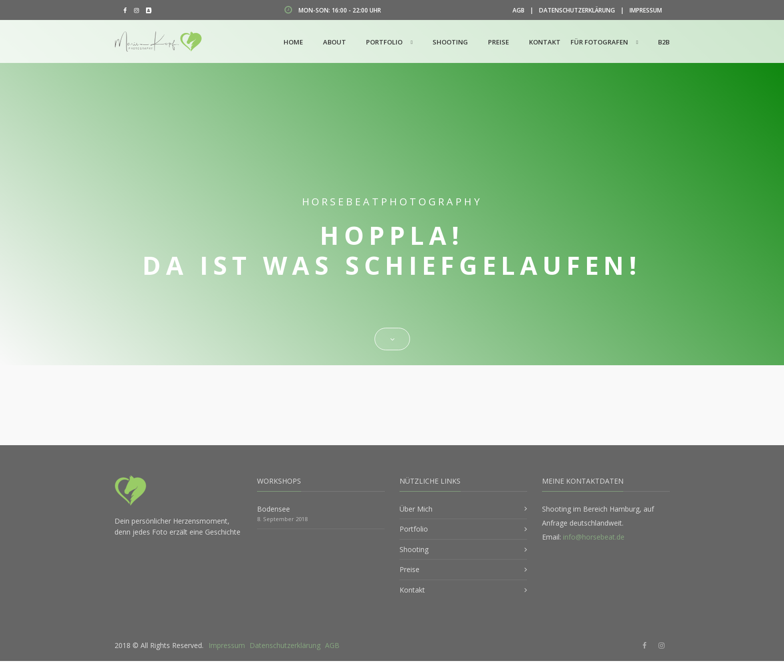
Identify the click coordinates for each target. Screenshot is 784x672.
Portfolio (384, 42)
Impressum (646, 10)
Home (293, 42)
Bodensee (273, 509)
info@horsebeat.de (594, 537)
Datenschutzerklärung (577, 10)
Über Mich (416, 509)
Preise (498, 42)
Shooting (450, 42)
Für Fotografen (599, 42)
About (334, 42)
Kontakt (545, 42)
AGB (518, 10)
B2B (664, 42)
